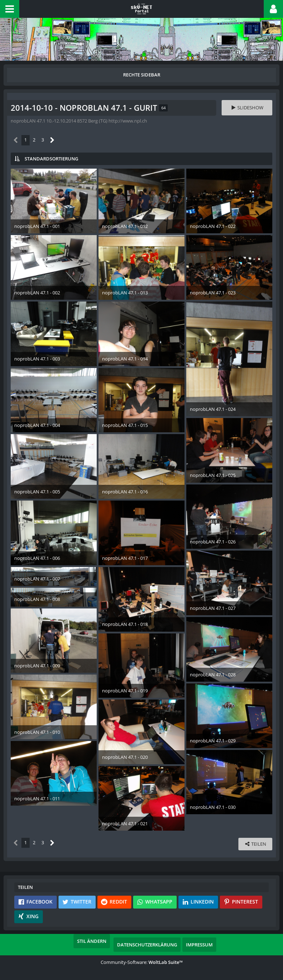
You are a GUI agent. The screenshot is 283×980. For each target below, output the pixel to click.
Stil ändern (92, 941)
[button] (10, 9)
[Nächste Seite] (52, 140)
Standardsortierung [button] (51, 159)
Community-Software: (142, 962)
